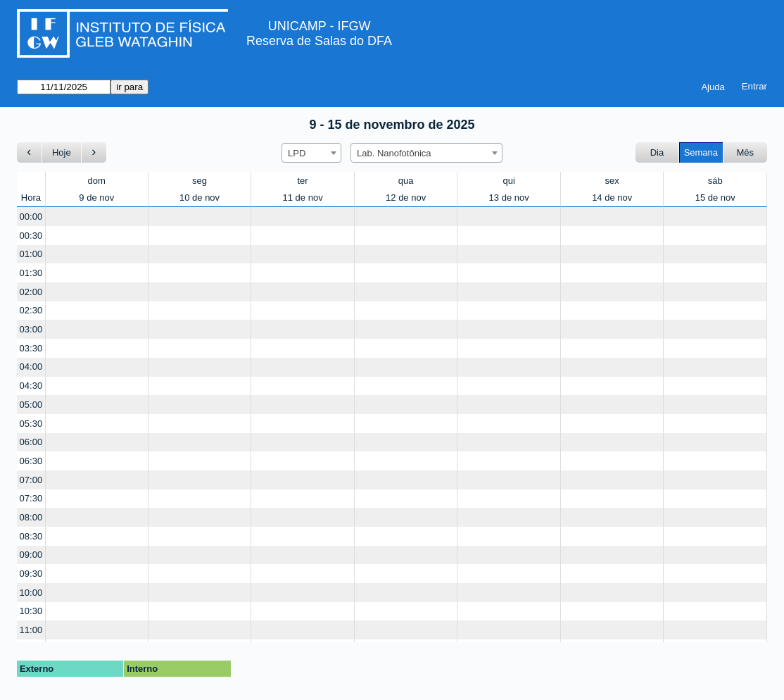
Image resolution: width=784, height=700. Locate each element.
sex (612, 181)
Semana (701, 152)
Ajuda (713, 87)
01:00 (31, 254)
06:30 (31, 461)
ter (303, 181)
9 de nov (96, 198)
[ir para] (64, 87)
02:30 (31, 310)
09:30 (31, 574)
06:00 (31, 442)
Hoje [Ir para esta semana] (62, 152)
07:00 (31, 480)
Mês (745, 152)
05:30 (31, 424)
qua (406, 181)
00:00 (31, 217)
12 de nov (406, 198)
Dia (657, 152)
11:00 (31, 630)
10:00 (31, 593)
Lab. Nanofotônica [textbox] (394, 153)
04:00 (31, 367)
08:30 (31, 536)
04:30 (31, 386)
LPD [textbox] (297, 153)
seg (200, 181)
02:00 (31, 292)
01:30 (31, 273)
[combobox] (311, 153)
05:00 (31, 405)
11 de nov (303, 198)
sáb (715, 181)
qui (508, 181)
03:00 (31, 329)
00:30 (31, 236)
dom (97, 181)
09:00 (31, 555)
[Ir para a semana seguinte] (94, 152)
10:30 (31, 611)
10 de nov (200, 198)
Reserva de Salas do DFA (319, 41)
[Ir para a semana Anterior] (30, 152)
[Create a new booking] (97, 217)
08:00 (31, 517)
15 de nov (715, 198)
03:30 (31, 348)
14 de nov (612, 198)
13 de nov (509, 198)
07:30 (31, 498)
